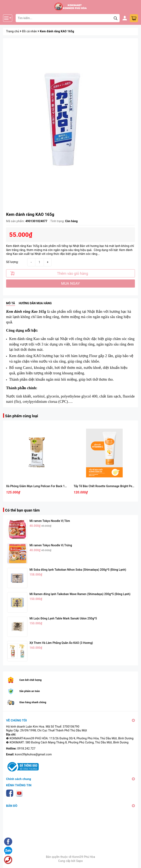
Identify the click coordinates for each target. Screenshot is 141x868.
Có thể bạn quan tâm (22, 510)
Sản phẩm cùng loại (22, 416)
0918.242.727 (26, 749)
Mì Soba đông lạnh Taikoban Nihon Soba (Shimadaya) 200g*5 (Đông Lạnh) (78, 570)
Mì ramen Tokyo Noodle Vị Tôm (50, 521)
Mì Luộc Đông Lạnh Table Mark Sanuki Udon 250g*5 (63, 618)
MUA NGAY (70, 283)
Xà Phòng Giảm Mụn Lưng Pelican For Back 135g (38, 486)
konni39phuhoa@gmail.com (33, 754)
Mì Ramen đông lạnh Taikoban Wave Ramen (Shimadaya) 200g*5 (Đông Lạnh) (80, 594)
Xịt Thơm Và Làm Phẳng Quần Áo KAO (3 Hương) (61, 643)
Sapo (79, 861)
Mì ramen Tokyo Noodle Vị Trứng (51, 545)
